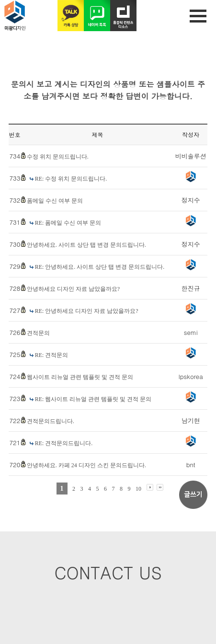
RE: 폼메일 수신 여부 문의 (68, 223)
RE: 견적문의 (52, 355)
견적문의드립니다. (51, 421)
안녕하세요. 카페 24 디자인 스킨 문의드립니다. (86, 465)
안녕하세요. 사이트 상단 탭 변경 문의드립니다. (86, 245)
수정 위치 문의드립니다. (58, 157)
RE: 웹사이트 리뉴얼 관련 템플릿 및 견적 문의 (93, 399)
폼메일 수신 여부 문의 (55, 201)
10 (138, 489)
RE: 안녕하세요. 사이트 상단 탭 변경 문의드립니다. (100, 267)
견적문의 (38, 333)
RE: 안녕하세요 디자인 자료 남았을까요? (87, 311)
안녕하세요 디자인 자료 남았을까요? (73, 289)
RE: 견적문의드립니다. (64, 443)
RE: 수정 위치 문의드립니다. (71, 179)
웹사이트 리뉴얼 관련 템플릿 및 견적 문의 (80, 377)
